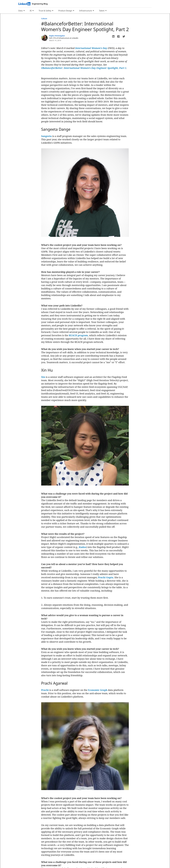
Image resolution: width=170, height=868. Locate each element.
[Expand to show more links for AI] (33, 11)
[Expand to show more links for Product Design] (74, 11)
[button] (113, 36)
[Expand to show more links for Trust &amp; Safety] (53, 11)
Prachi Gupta (106, 577)
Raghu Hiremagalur (57, 36)
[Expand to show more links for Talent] (106, 11)
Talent (102, 11)
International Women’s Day (91, 48)
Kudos (82, 547)
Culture (44, 19)
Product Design (65, 11)
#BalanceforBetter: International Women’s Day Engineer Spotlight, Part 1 (84, 68)
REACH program (78, 335)
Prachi (45, 690)
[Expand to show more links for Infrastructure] (93, 11)
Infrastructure (86, 11)
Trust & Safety (45, 11)
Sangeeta (46, 136)
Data (21, 11)
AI (31, 11)
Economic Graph (98, 690)
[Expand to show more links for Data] (24, 11)
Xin (43, 377)
